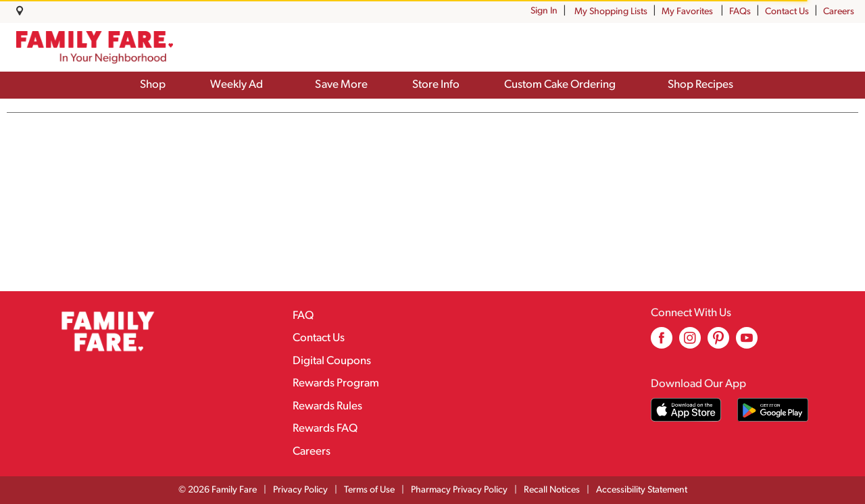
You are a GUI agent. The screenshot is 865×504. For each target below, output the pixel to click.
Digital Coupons (332, 361)
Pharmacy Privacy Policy (459, 490)
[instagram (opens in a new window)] (690, 343)
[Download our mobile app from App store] (686, 410)
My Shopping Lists (611, 12)
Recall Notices (552, 490)
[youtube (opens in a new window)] (747, 343)
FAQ (303, 316)
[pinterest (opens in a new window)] (718, 343)
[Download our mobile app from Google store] (773, 410)
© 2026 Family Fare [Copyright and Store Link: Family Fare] (218, 490)
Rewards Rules (327, 406)
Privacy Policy (300, 490)
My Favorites (688, 12)
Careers (839, 12)
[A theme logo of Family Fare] (95, 47)
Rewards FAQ (325, 429)
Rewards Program (336, 383)
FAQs (740, 12)
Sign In (544, 11)
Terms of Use (369, 490)
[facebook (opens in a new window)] (662, 343)
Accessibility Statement (642, 490)
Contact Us (787, 12)
